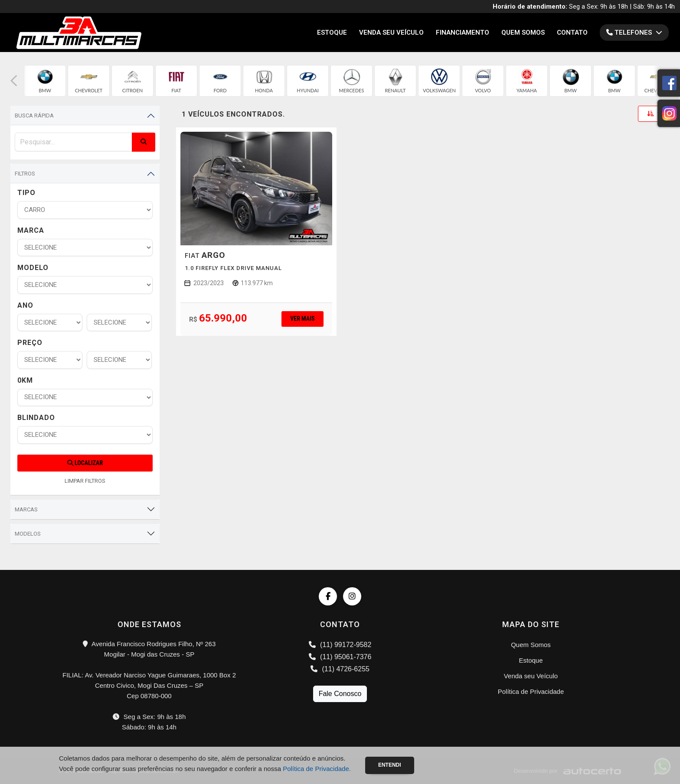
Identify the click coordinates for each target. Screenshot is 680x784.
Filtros (25, 174)
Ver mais (302, 319)
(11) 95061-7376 (340, 657)
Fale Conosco (340, 694)
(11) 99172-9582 (340, 645)
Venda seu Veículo (391, 33)
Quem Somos (523, 33)
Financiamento (463, 33)
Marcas (26, 509)
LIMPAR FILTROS (85, 481)
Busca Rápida (34, 115)
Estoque (332, 33)
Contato (572, 33)
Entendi (390, 765)
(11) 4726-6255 (340, 669)
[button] (14, 81)
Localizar (85, 463)
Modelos (28, 534)
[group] (45, 81)
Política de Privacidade (531, 691)
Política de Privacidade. (317, 769)
